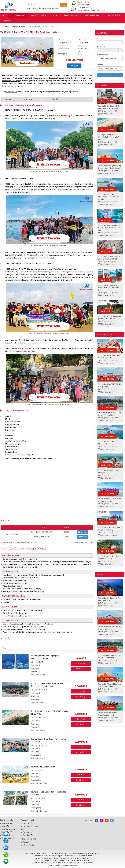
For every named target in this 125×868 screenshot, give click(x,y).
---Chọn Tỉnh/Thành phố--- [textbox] (108, 59)
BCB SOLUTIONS (72, 865)
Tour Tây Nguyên (7, 829)
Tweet (5, 648)
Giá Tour (28, 99)
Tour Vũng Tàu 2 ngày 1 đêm (43, 767)
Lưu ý (41, 99)
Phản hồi (54, 99)
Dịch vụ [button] (55, 16)
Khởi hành (101, 47)
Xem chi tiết (81, 663)
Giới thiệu (26, 842)
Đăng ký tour (82, 532)
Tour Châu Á (27, 823)
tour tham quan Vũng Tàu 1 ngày (23, 351)
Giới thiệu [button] (7, 20)
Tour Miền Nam (7, 823)
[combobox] (110, 59)
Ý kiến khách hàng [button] (113, 15)
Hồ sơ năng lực (28, 845)
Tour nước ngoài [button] (39, 16)
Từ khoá (100, 38)
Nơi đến (100, 65)
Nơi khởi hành (103, 55)
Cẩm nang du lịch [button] (72, 16)
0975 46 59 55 (83, 5)
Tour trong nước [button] (18, 16)
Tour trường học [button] (93, 16)
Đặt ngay (74, 65)
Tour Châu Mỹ (27, 832)
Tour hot (100, 575)
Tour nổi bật (102, 85)
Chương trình (11, 99)
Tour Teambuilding (105, 335)
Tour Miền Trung (7, 826)
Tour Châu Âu (27, 835)
